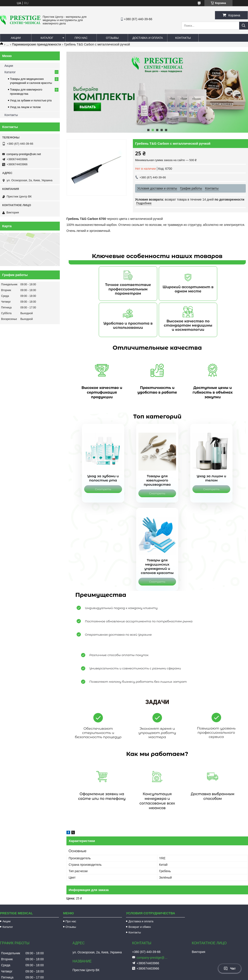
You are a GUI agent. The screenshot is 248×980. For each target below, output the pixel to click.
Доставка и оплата (148, 38)
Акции (16, 38)
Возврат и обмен (140, 906)
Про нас (81, 38)
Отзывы (112, 38)
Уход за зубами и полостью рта (31, 100)
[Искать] (244, 26)
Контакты (183, 38)
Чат (230, 968)
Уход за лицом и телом (25, 107)
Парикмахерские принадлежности (37, 44)
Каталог (47, 38)
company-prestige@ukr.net (24, 154)
